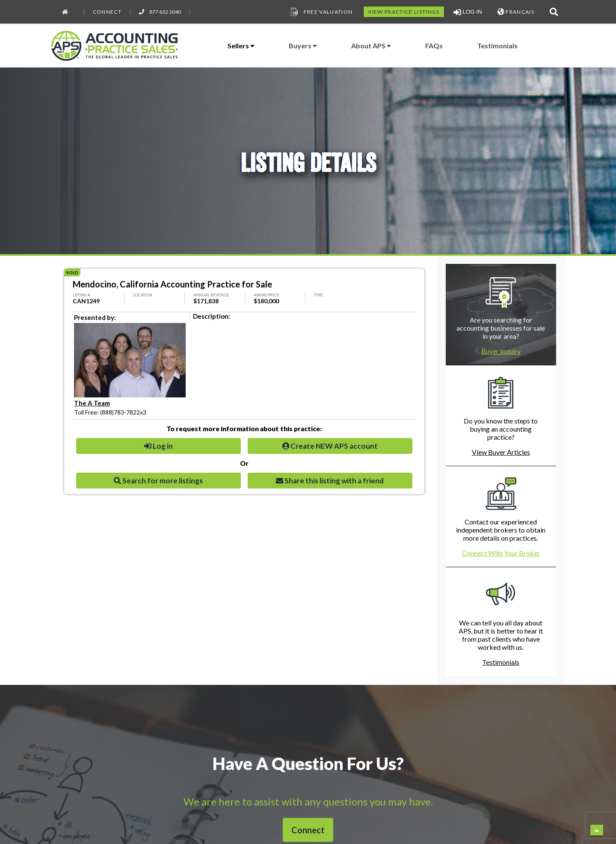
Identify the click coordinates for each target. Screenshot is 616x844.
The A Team (92, 403)
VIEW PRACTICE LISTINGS (404, 12)
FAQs (434, 46)
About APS (371, 46)
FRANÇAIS (516, 12)
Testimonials (497, 46)
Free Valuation (321, 12)
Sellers (241, 46)
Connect (107, 12)
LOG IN (468, 12)
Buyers (303, 46)
